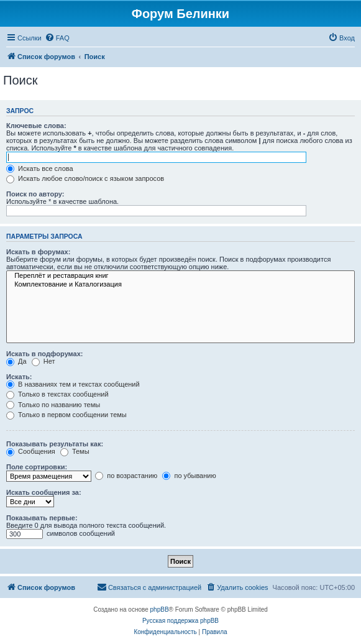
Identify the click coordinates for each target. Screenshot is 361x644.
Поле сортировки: (37, 467)
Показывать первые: (42, 518)
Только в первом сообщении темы (66, 415)
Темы (75, 451)
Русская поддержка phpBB (180, 621)
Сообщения (31, 451)
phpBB (160, 609)
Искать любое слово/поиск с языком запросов (85, 178)
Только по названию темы (53, 405)
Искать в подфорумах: (45, 354)
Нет (43, 361)
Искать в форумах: (38, 252)
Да (16, 361)
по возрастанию (126, 476)
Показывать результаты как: (55, 444)
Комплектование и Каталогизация (180, 285)
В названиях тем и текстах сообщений (73, 384)
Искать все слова (40, 168)
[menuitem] (57, 38)
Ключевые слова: (36, 126)
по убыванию (189, 476)
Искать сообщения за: (44, 492)
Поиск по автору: (35, 194)
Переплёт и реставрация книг (180, 276)
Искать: (19, 377)
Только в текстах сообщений (57, 394)
